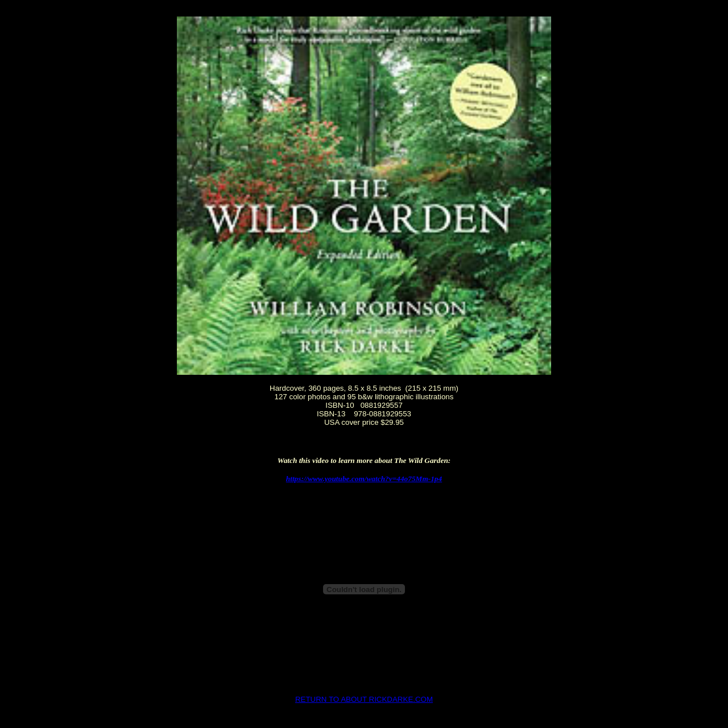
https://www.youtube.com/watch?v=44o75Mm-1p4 (364, 479)
